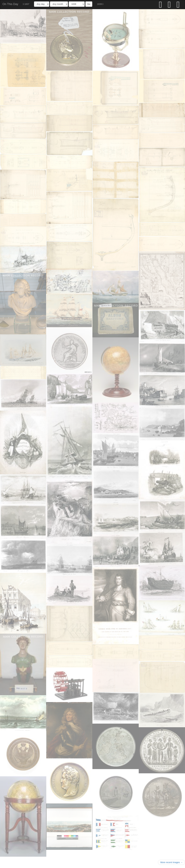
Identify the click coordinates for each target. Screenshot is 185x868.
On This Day (10, 4)
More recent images (171, 862)
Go (89, 4)
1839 (100, 4)
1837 (26, 4)
